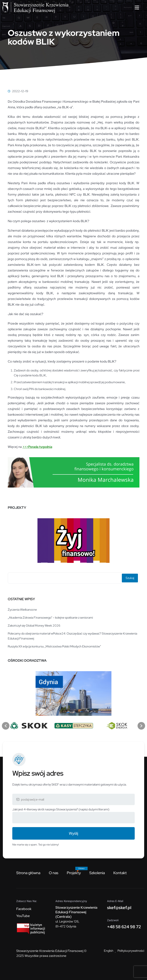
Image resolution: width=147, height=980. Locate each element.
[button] (6, 726)
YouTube (23, 916)
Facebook (24, 909)
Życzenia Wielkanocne (22, 610)
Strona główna (28, 873)
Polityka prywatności (131, 951)
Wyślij (73, 833)
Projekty (74, 873)
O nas (54, 873)
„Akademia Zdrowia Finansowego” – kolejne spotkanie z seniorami (50, 618)
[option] (74, 539)
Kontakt (120, 873)
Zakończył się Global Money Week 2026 (34, 626)
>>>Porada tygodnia (37, 447)
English (109, 951)
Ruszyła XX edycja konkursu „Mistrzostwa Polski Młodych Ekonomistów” (54, 646)
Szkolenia (97, 873)
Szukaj (130, 578)
